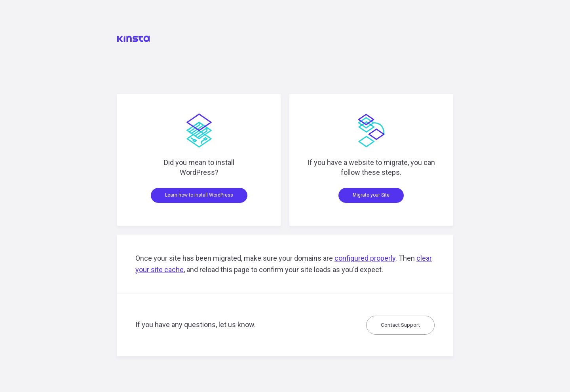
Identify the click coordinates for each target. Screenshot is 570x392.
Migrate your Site (371, 195)
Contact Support (400, 325)
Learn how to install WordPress (199, 195)
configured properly (365, 258)
